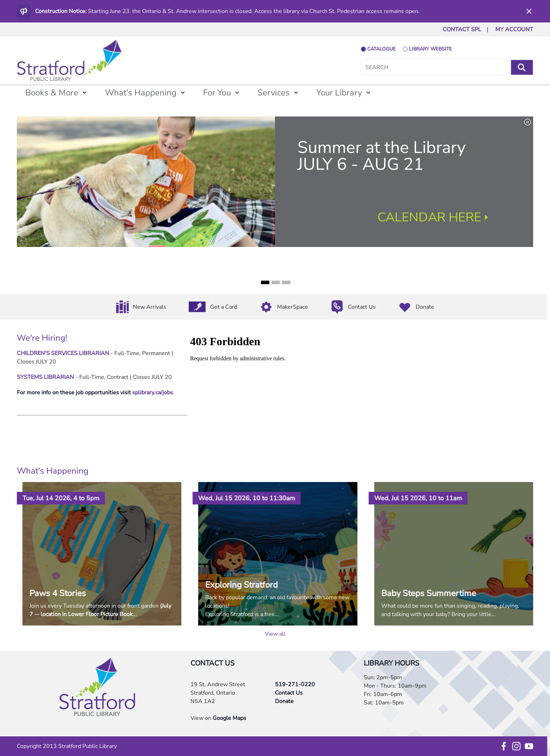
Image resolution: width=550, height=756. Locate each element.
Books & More (52, 93)
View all (275, 634)
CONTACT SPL (462, 29)
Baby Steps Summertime (429, 593)
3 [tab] (286, 282)
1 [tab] (265, 282)
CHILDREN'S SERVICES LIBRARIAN (63, 353)
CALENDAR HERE (429, 217)
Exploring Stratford (242, 585)
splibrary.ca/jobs (153, 393)
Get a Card (224, 307)
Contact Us (362, 307)
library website (430, 49)
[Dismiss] (529, 11)
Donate (425, 307)
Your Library (339, 93)
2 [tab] (276, 282)
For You (217, 93)
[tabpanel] (275, 182)
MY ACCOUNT (514, 29)
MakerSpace (293, 307)
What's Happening (141, 93)
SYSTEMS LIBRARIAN (45, 377)
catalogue (381, 49)
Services (274, 93)
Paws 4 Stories (58, 593)
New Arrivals (150, 307)
